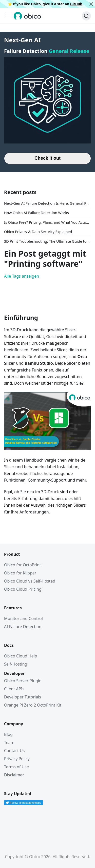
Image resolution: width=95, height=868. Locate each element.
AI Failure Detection (23, 627)
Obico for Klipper (20, 573)
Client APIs (14, 689)
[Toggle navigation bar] (8, 16)
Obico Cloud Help (21, 656)
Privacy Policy (17, 759)
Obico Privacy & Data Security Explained (38, 232)
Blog (8, 734)
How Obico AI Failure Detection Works (36, 213)
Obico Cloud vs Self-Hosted (30, 581)
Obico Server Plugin (23, 681)
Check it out (48, 158)
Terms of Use (16, 767)
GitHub (76, 4)
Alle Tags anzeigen (22, 276)
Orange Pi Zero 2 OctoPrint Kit (33, 705)
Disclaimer (14, 775)
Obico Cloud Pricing (23, 589)
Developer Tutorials (23, 697)
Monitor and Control (23, 618)
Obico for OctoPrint (23, 565)
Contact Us (14, 751)
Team (9, 742)
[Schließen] (91, 4)
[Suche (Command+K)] (86, 16)
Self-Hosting (16, 664)
